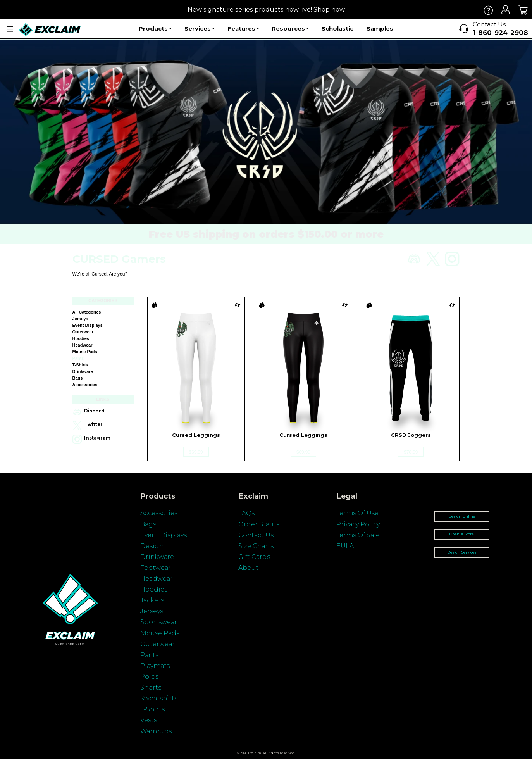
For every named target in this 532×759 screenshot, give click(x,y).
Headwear (83, 345)
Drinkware (83, 371)
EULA (345, 546)
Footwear (156, 568)
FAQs (246, 513)
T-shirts (80, 365)
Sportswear (159, 622)
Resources (290, 29)
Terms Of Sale (358, 535)
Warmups (156, 731)
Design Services (462, 552)
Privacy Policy (358, 524)
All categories (87, 312)
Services (199, 29)
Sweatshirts (159, 698)
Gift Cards (254, 557)
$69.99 (196, 452)
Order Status (259, 524)
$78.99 (411, 452)
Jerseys (80, 319)
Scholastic (337, 28)
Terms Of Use (357, 513)
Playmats (155, 666)
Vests (149, 720)
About (248, 568)
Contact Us (256, 535)
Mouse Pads (85, 352)
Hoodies (81, 338)
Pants (78, 358)
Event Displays (88, 325)
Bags (78, 378)
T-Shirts (152, 709)
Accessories (85, 385)
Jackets (152, 600)
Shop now (329, 9)
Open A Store (462, 534)
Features (243, 29)
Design (152, 546)
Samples (380, 28)
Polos (149, 677)
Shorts (151, 687)
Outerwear (83, 332)
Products (155, 29)
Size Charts (256, 546)
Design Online (462, 516)
